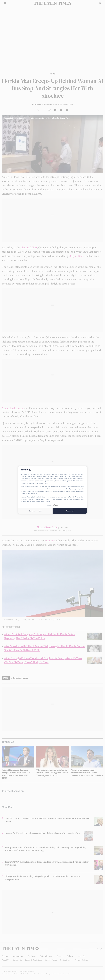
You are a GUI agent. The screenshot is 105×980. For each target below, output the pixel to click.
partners (36, 474)
